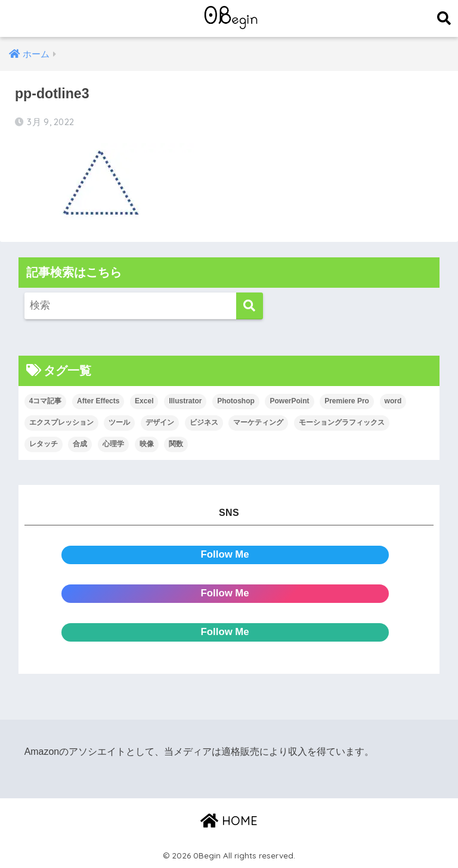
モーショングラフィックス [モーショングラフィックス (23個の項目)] (342, 422)
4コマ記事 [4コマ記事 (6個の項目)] (46, 401)
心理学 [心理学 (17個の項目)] (113, 444)
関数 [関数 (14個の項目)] (176, 444)
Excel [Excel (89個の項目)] (144, 401)
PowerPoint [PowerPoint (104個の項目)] (289, 401)
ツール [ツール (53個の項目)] (119, 422)
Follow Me (225, 554)
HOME (229, 821)
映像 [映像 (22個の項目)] (147, 444)
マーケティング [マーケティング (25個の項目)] (258, 422)
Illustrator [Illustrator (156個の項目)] (185, 401)
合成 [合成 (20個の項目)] (80, 444)
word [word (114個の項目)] (393, 401)
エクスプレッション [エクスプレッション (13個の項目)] (61, 422)
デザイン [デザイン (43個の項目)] (160, 422)
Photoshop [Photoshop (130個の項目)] (236, 401)
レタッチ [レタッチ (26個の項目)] (44, 444)
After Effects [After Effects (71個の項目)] (98, 401)
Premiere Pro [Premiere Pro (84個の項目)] (347, 401)
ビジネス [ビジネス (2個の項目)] (204, 422)
